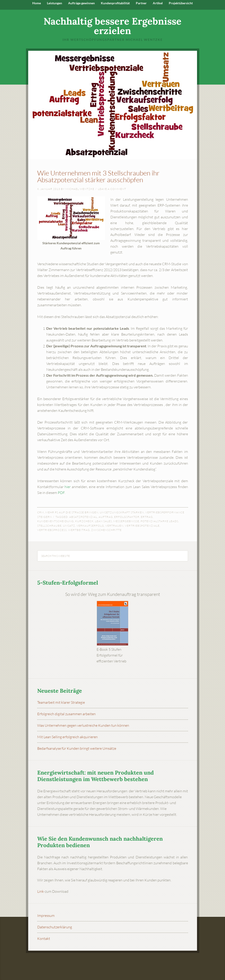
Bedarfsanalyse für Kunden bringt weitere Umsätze (77, 748)
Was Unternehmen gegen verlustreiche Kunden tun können (83, 725)
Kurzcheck (84, 521)
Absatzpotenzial (83, 517)
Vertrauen (114, 526)
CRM (41, 512)
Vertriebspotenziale (142, 526)
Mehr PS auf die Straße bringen (72, 512)
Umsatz (69, 526)
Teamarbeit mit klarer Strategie (61, 702)
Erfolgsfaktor (127, 517)
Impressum (46, 915)
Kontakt (44, 938)
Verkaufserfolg (90, 526)
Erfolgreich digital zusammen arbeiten (66, 714)
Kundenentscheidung (56, 521)
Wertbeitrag (79, 530)
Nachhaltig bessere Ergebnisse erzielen (112, 26)
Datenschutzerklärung (55, 927)
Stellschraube (49, 526)
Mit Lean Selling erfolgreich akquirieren (67, 737)
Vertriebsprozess (52, 530)
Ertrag (147, 517)
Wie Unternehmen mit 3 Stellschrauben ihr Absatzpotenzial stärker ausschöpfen (98, 176)
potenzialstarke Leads (159, 521)
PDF (61, 493)
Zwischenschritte (106, 530)
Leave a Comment (112, 189)
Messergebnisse (126, 521)
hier (68, 487)
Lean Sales (103, 521)
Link (41, 891)
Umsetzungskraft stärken (122, 512)
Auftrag (106, 517)
